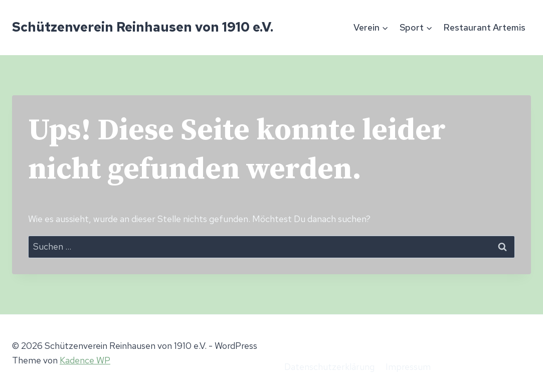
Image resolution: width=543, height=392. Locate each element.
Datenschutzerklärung (329, 367)
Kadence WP (85, 360)
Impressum (408, 367)
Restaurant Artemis (484, 27)
